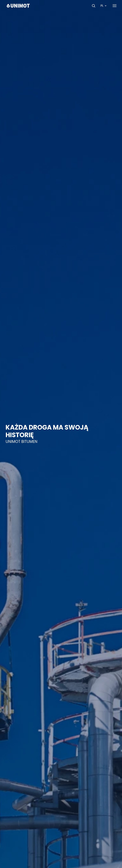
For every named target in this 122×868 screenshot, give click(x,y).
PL (104, 6)
